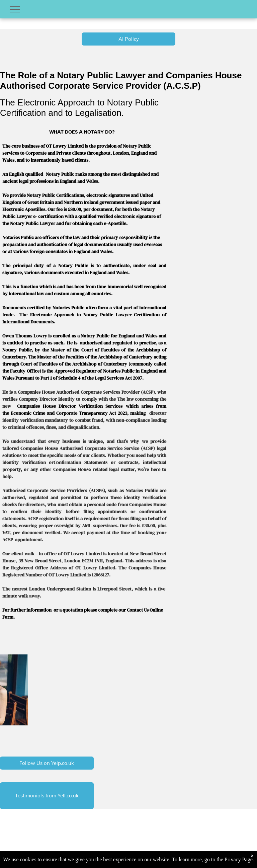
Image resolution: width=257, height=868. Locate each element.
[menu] (15, 9)
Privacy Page (239, 859)
